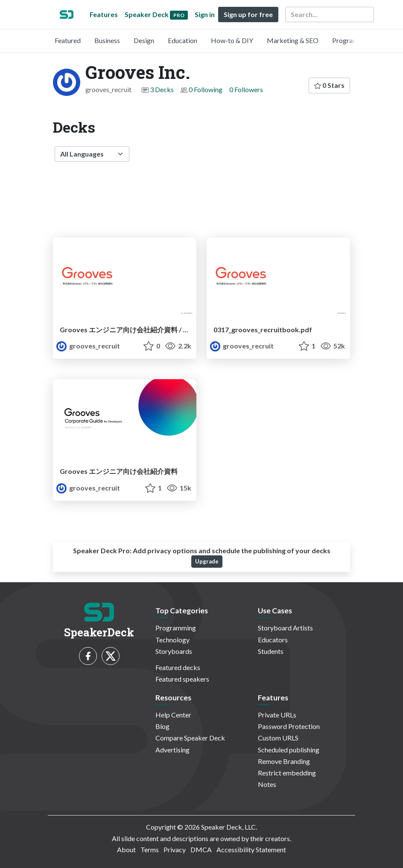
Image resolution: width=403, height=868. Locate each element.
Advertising (172, 750)
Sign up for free (248, 14)
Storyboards (174, 651)
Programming (352, 40)
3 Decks (162, 89)
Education (183, 40)
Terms (150, 849)
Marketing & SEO (293, 40)
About (126, 849)
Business (107, 40)
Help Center (173, 715)
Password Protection (289, 726)
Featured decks (178, 667)
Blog (162, 726)
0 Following (206, 89)
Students (271, 651)
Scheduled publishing (289, 750)
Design (144, 40)
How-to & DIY (232, 40)
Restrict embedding (287, 773)
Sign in (205, 14)
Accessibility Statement (251, 849)
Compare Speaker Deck (190, 738)
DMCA (201, 849)
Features (104, 14)
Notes (267, 784)
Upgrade (207, 561)
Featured (68, 40)
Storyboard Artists (285, 628)
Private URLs (277, 715)
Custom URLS (278, 738)
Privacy (175, 849)
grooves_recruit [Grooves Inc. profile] (88, 346)
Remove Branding (284, 761)
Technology (172, 640)
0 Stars (329, 85)
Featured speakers (182, 679)
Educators (273, 640)
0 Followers (246, 89)
